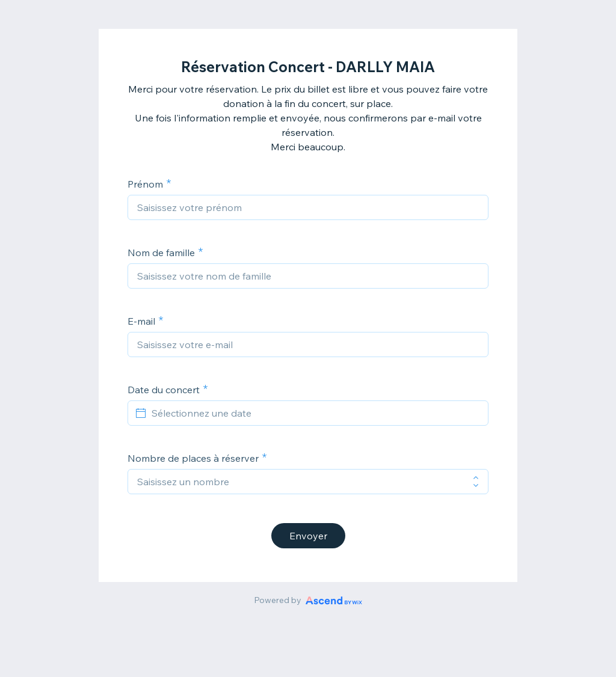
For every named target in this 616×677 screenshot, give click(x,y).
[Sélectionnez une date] (315, 413)
